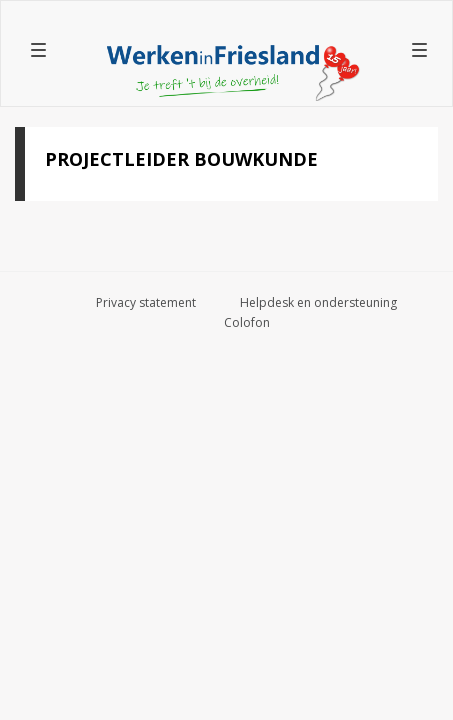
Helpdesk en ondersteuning (318, 302)
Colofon (247, 322)
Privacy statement (146, 302)
